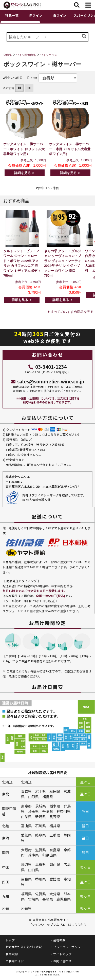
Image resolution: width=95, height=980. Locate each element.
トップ (10, 940)
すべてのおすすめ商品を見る (72, 312)
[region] (48, 17)
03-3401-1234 (48, 367)
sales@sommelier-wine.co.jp (48, 381)
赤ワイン (36, 15)
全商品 (7, 55)
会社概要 (59, 940)
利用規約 (12, 954)
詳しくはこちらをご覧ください (56, 434)
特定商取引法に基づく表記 (24, 947)
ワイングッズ (49, 55)
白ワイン (60, 15)
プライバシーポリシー (68, 947)
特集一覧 (12, 15)
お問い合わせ (62, 961)
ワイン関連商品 (26, 55)
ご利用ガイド (15, 961)
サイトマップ (62, 954)
